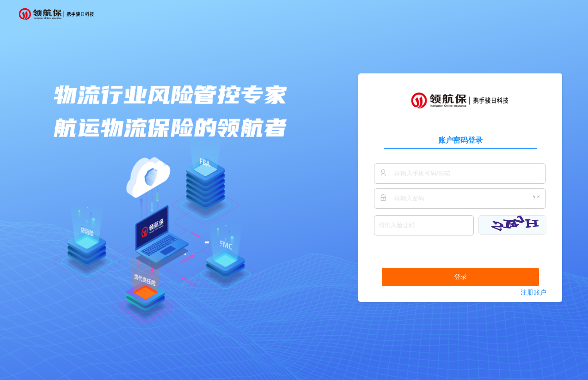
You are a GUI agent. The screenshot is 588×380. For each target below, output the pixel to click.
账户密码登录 (460, 140)
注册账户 (533, 293)
